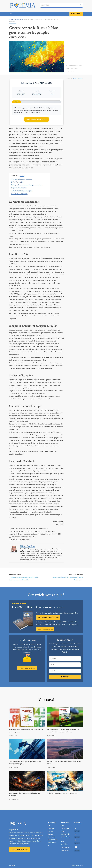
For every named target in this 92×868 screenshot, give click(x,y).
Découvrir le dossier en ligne (48, 627)
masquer (22, 176)
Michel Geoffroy (77, 66)
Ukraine (80, 79)
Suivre (77, 831)
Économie (51, 837)
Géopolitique (19, 20)
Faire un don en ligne (45, 639)
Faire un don (76, 14)
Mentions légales (78, 866)
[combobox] (61, 5)
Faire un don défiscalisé (20, 850)
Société (51, 831)
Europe (51, 834)
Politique (51, 829)
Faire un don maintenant (36, 119)
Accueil (11, 20)
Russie (75, 79)
